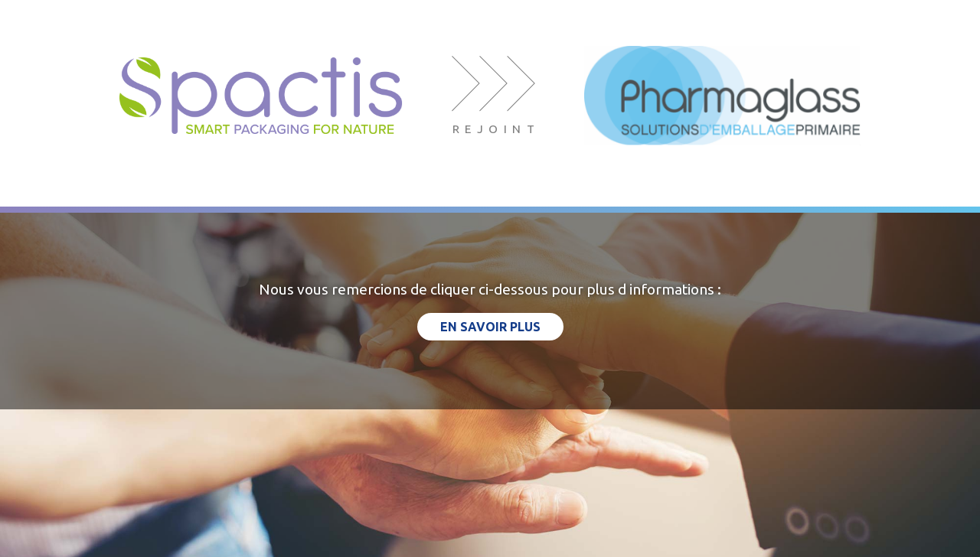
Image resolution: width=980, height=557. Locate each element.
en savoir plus (490, 327)
